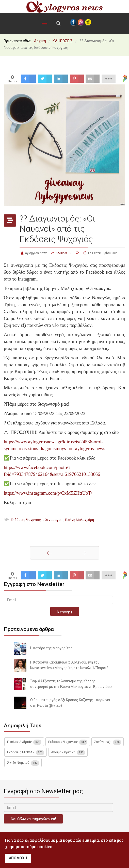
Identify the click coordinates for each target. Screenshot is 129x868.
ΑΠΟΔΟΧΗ (18, 858)
